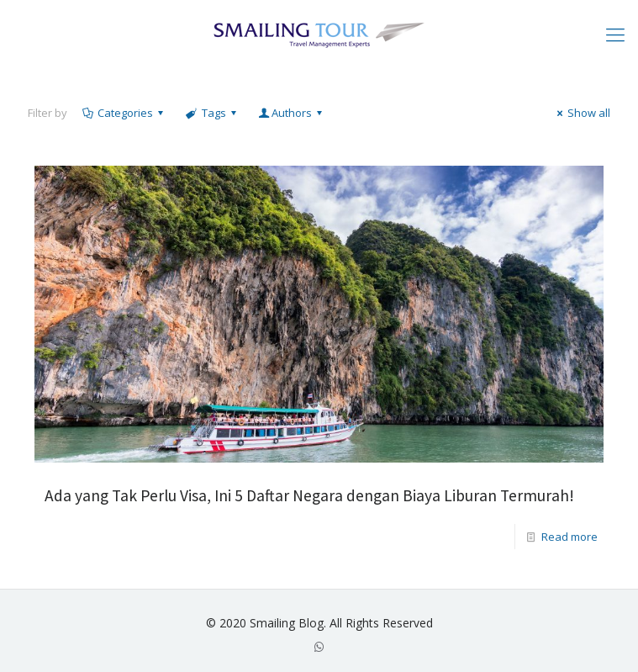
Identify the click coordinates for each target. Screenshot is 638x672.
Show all (581, 113)
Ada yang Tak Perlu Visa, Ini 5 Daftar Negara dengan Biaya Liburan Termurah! (309, 495)
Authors (292, 113)
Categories (124, 113)
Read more (569, 537)
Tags (212, 113)
